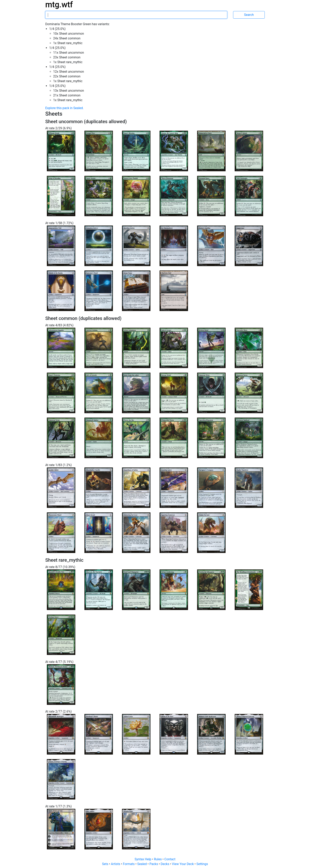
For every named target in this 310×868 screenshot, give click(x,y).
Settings (202, 864)
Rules (158, 859)
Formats (129, 864)
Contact (170, 859)
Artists (116, 864)
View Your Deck (183, 864)
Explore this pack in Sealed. (64, 108)
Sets (105, 864)
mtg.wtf (59, 5)
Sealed (142, 864)
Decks (165, 864)
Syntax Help (143, 859)
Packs (154, 864)
